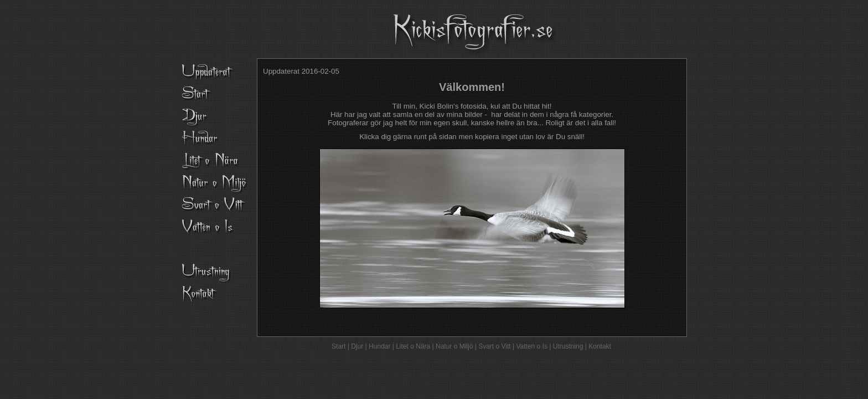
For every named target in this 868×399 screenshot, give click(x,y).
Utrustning (568, 346)
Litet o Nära (413, 346)
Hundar (379, 346)
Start (339, 346)
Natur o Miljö (454, 346)
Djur (357, 346)
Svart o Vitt (494, 346)
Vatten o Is (531, 346)
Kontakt (600, 346)
